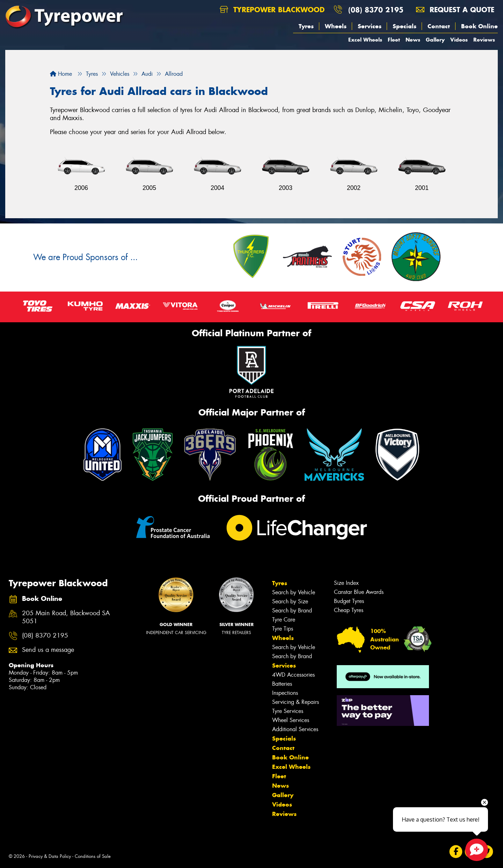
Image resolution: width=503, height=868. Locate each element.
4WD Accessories (293, 675)
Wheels (336, 26)
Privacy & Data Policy (50, 856)
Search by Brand (292, 610)
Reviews (484, 40)
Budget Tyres (349, 601)
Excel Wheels (365, 40)
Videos (459, 40)
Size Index (346, 583)
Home (61, 74)
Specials (404, 26)
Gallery (435, 40)
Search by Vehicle (294, 592)
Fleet (394, 40)
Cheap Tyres (349, 610)
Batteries (282, 684)
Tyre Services (288, 711)
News (413, 40)
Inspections (285, 693)
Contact (439, 26)
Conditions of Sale (93, 856)
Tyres (306, 26)
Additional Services (295, 729)
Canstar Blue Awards (359, 592)
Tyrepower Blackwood (272, 10)
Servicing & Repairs (296, 702)
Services (370, 26)
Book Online (479, 26)
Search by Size (290, 601)
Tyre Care (284, 620)
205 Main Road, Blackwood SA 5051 (66, 617)
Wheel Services (291, 720)
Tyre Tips (283, 629)
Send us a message (48, 650)
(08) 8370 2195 (376, 10)
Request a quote (455, 10)
